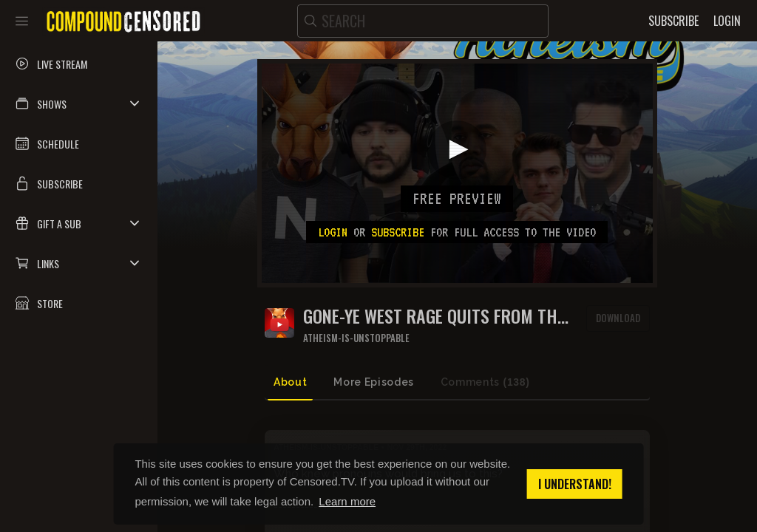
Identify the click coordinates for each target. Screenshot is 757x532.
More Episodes (373, 382)
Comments (485, 382)
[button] (79, 103)
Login (333, 232)
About (290, 382)
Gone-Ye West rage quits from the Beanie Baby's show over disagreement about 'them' (434, 316)
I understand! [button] (575, 484)
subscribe (398, 232)
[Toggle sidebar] (22, 21)
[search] (423, 21)
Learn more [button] (347, 501)
